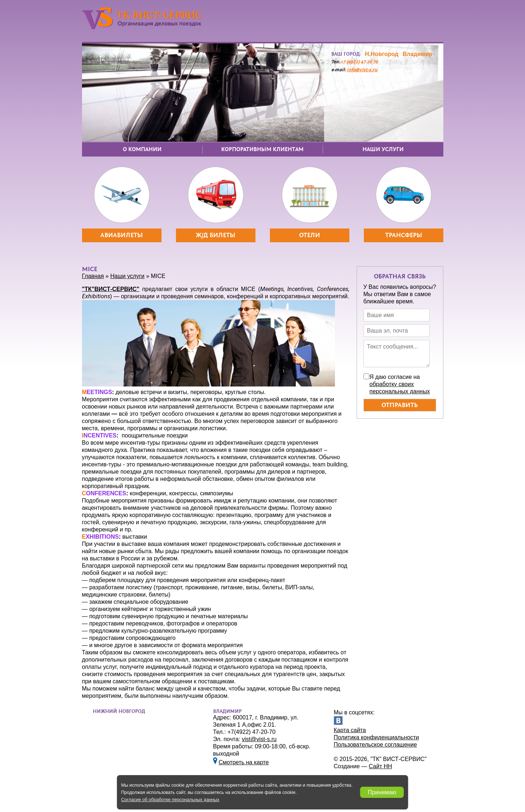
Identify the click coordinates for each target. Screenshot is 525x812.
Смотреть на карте (244, 762)
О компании (142, 149)
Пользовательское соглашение (375, 745)
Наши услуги (383, 149)
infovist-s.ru (362, 70)
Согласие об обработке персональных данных (170, 800)
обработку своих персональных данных (400, 388)
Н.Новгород (382, 54)
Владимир (417, 54)
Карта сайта (350, 730)
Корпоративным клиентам (262, 149)
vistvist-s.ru (259, 739)
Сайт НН (380, 766)
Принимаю (382, 792)
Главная (93, 276)
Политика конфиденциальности (376, 737)
